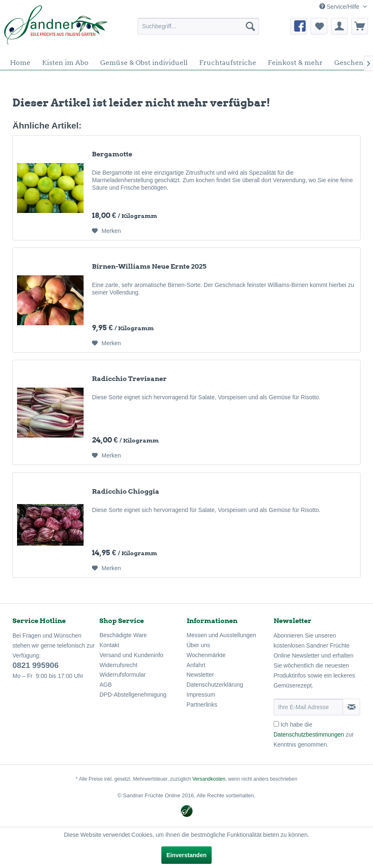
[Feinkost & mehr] (295, 63)
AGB (106, 685)
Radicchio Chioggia (126, 491)
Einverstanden (186, 855)
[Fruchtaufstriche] (228, 63)
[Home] (20, 63)
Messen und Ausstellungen (221, 635)
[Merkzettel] (319, 26)
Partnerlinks (202, 705)
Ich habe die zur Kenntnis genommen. (314, 734)
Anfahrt (196, 665)
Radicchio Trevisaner (129, 379)
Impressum (201, 695)
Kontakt (109, 645)
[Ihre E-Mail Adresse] (308, 707)
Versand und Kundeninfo (131, 655)
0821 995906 (36, 665)
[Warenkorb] (360, 26)
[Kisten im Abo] (65, 63)
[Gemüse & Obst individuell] (144, 63)
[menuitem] (198, 26)
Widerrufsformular (122, 675)
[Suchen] (250, 26)
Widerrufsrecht (118, 665)
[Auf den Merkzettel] (106, 231)
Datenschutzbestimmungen (309, 734)
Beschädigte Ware (123, 635)
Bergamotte (112, 154)
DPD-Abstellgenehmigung (133, 695)
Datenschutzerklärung (215, 685)
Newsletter (200, 675)
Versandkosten (209, 779)
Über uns (199, 645)
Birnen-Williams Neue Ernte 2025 (149, 266)
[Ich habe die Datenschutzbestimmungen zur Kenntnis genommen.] (276, 724)
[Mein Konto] (339, 26)
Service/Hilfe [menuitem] (340, 7)
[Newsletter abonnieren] (351, 707)
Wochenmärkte (206, 655)
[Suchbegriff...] (198, 26)
